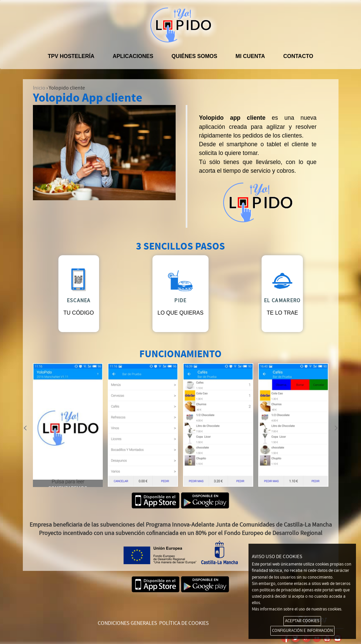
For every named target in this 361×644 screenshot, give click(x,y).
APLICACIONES (133, 56)
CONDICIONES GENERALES (127, 623)
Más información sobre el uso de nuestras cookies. (297, 609)
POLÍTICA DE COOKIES (184, 623)
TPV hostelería (71, 56)
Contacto (298, 56)
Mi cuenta (250, 56)
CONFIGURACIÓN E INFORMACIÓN (302, 631)
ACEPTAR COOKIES (302, 621)
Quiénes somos (194, 56)
